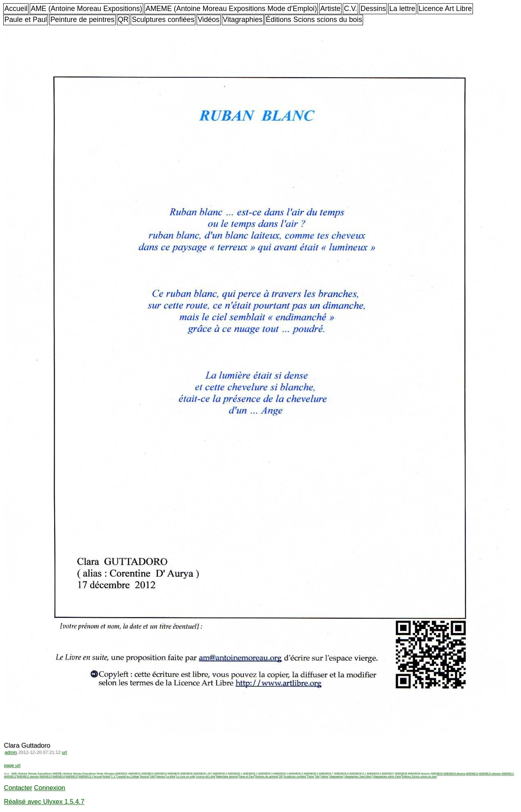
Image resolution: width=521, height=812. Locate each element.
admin (11, 752)
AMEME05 (174, 774)
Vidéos (209, 20)
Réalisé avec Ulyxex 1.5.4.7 (44, 802)
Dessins (373, 9)
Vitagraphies (243, 20)
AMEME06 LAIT (203, 774)
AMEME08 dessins (419, 774)
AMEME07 (388, 774)
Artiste (331, 9)
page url (12, 765)
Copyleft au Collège (128, 776)
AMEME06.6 (311, 774)
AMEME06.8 (341, 774)
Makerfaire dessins (227, 776)
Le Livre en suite (186, 776)
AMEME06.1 (235, 774)
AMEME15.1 (86, 776)
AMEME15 (72, 776)
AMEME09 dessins (454, 774)
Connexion (49, 788)
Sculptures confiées (163, 20)
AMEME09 (437, 774)
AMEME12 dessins (28, 776)
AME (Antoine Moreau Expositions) (87, 9)
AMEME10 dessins (490, 774)
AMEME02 (135, 774)
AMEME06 (187, 774)
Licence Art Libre (445, 9)
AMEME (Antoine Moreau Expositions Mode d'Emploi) (231, 9)
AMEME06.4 (280, 774)
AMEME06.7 (326, 774)
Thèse (311, 776)
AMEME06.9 (374, 774)
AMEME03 (148, 774)
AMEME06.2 (250, 774)
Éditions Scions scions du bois (314, 20)
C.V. (351, 9)
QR (123, 20)
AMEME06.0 (220, 774)
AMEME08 (401, 774)
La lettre (402, 9)
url (64, 752)
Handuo (161, 776)
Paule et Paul (26, 20)
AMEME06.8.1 (358, 774)
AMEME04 (161, 774)
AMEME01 (121, 774)
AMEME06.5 (296, 774)
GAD (153, 776)
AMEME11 (508, 774)
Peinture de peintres (82, 20)
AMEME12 (10, 776)
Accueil (16, 9)
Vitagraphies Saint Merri (358, 776)
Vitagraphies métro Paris (387, 776)
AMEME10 (472, 774)
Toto (317, 776)
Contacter (18, 788)
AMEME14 (59, 776)
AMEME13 (46, 776)
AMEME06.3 (265, 774)
